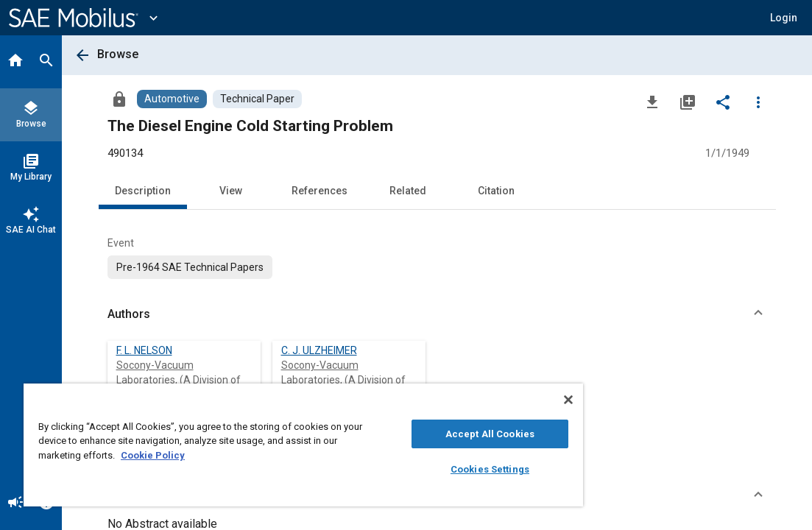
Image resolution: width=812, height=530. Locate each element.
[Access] (119, 99)
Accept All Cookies (415, 434)
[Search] (46, 62)
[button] (784, 18)
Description (143, 191)
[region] (259, 445)
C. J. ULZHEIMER (319, 350)
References (319, 191)
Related (408, 191)
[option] (190, 267)
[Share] (723, 102)
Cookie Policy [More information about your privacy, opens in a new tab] (256, 455)
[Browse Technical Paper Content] (257, 99)
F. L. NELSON (144, 350)
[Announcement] (15, 504)
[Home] (15, 62)
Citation (496, 191)
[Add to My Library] (688, 102)
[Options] (758, 102)
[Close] (479, 400)
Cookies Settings (415, 469)
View (231, 191)
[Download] (652, 102)
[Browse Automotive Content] (172, 99)
